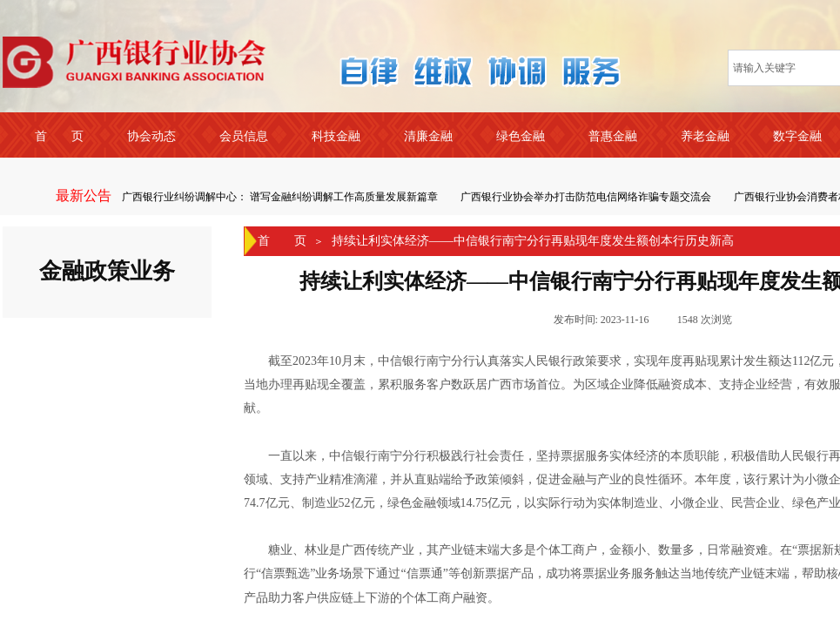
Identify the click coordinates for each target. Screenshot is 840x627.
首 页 (282, 241)
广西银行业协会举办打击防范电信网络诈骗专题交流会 (587, 197)
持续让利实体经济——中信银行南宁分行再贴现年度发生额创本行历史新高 (533, 241)
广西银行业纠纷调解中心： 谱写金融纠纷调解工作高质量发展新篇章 (281, 197)
